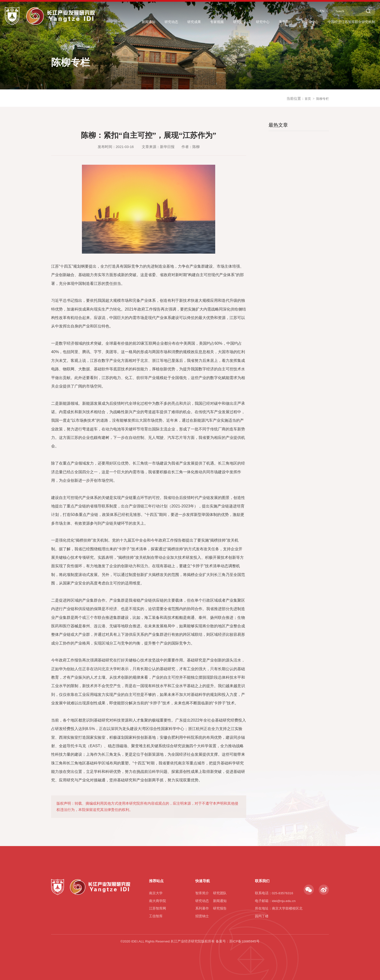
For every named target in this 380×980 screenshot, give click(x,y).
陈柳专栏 (322, 102)
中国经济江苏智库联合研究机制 (348, 22)
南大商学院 (158, 901)
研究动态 (151, 22)
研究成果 (176, 22)
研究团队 (226, 22)
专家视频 (201, 22)
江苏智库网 (158, 908)
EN (315, 11)
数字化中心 (302, 22)
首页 (305, 102)
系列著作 (202, 908)
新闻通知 (127, 22)
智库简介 (202, 893)
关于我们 (275, 22)
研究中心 (251, 22)
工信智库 (156, 916)
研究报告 (220, 908)
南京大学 (156, 893)
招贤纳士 (202, 916)
